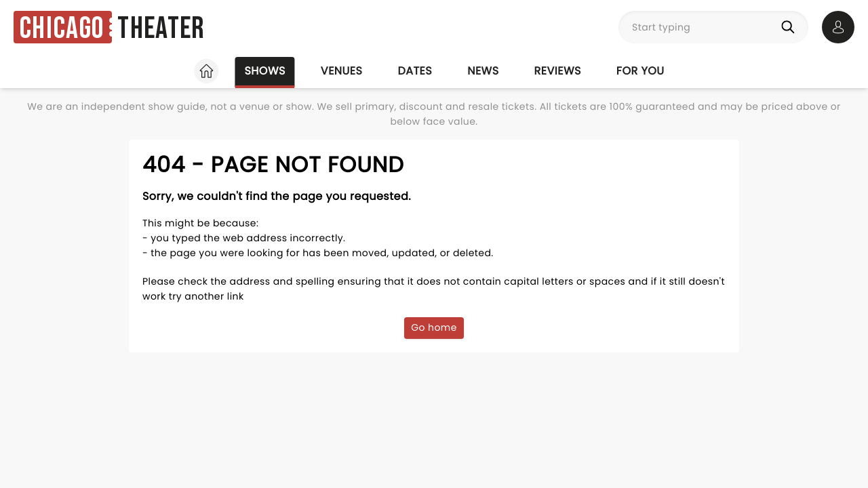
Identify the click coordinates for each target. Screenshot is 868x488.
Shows (264, 71)
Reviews (558, 71)
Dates (415, 71)
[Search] (791, 27)
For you (640, 71)
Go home (434, 327)
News (483, 71)
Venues (342, 71)
